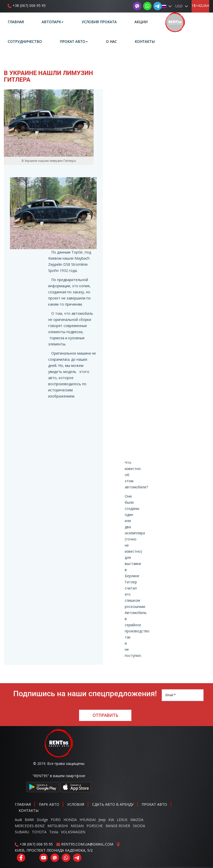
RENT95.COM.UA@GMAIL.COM (87, 844)
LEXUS (122, 820)
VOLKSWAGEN (73, 832)
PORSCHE (95, 826)
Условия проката (99, 22)
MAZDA (137, 820)
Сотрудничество (25, 41)
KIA (111, 820)
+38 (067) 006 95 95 (29, 5)
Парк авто (49, 804)
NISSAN (77, 826)
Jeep (102, 820)
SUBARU (22, 832)
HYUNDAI (88, 820)
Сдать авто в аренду (113, 804)
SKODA (139, 826)
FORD (56, 820)
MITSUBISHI (58, 826)
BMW (29, 820)
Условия (76, 804)
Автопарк (53, 22)
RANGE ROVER (118, 826)
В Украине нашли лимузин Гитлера (48, 76)
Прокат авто (74, 41)
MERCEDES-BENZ (30, 826)
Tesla (54, 832)
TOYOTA (39, 832)
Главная (16, 22)
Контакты (145, 41)
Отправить (105, 715)
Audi (18, 820)
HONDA (70, 820)
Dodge (43, 820)
